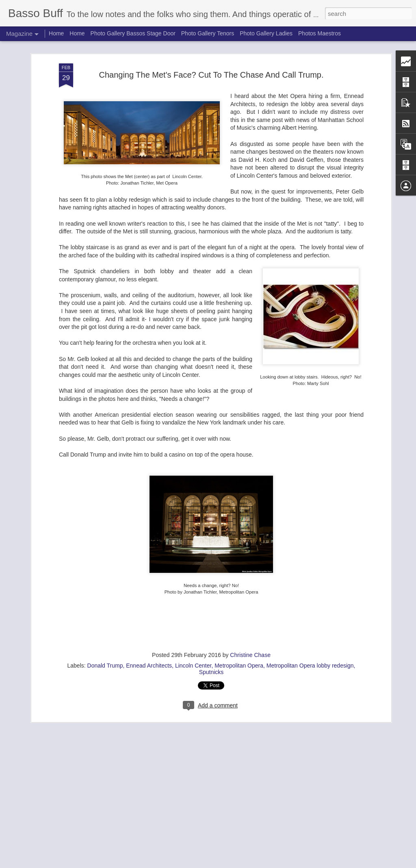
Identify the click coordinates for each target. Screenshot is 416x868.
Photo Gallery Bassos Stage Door (134, 33)
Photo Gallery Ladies (266, 33)
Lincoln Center (193, 665)
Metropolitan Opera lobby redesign (310, 665)
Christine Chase (250, 655)
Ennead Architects (149, 665)
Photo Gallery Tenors (208, 33)
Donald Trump (105, 665)
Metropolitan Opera (239, 665)
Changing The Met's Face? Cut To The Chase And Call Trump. (211, 74)
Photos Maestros (320, 33)
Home (56, 33)
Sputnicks (211, 672)
